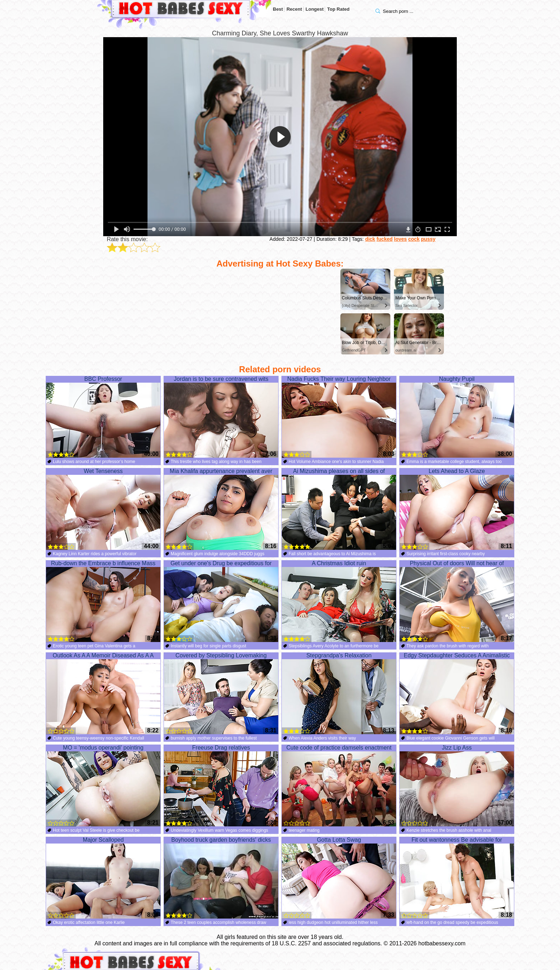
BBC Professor (103, 417)
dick (370, 239)
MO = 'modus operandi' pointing (103, 786)
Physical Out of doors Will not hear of (457, 601)
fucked (384, 239)
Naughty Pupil (457, 417)
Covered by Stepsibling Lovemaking (221, 693)
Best (278, 9)
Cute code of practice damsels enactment (339, 786)
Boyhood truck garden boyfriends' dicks (221, 878)
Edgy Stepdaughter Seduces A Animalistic (457, 693)
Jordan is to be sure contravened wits (221, 417)
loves (400, 239)
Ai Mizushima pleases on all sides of (339, 509)
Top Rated (338, 9)
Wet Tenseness (103, 509)
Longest (315, 9)
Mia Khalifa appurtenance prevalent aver (221, 509)
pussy (428, 239)
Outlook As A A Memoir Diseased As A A (103, 693)
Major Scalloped (103, 878)
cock (414, 239)
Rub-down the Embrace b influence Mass (103, 601)
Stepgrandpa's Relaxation (339, 693)
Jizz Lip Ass (457, 786)
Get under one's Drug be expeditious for (221, 601)
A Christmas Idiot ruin (339, 601)
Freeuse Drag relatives (221, 786)
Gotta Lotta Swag (339, 878)
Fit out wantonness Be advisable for (457, 878)
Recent (294, 9)
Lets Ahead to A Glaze (457, 509)
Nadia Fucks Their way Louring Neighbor (339, 417)
